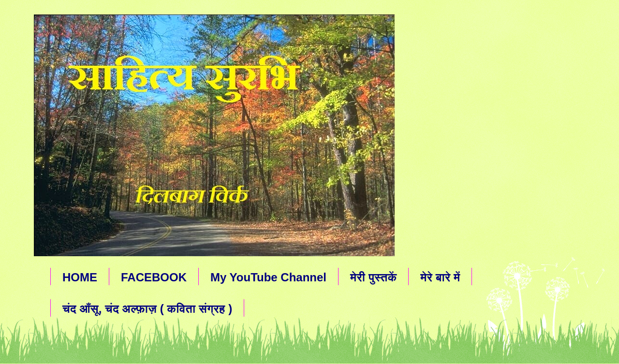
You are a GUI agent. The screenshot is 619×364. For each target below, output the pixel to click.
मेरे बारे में (440, 277)
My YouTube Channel (268, 277)
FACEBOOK (154, 277)
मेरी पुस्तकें (373, 277)
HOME (80, 277)
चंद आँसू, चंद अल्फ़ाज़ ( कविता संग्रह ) (147, 309)
